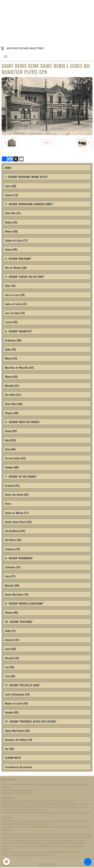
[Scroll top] (88, 862)
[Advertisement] (47, 22)
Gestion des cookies (47, 864)
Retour (47, 143)
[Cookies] (7, 862)
